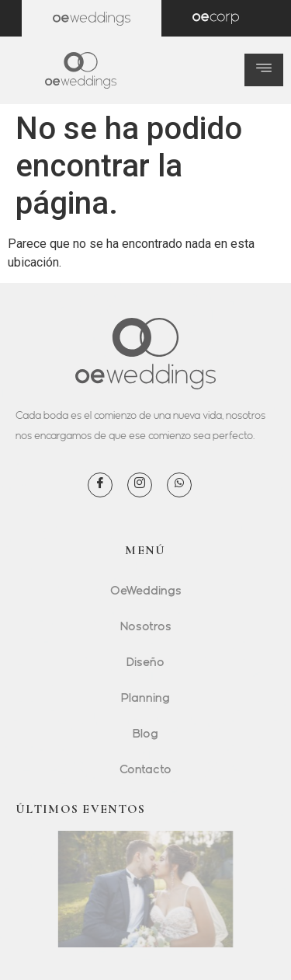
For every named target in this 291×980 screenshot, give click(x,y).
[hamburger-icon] (264, 70)
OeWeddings (146, 590)
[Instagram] (140, 485)
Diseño (145, 661)
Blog (145, 733)
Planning (145, 697)
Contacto (145, 769)
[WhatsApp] (179, 485)
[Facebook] (100, 485)
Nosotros (146, 626)
